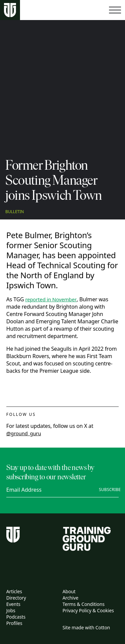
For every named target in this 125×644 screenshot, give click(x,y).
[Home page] (10, 10)
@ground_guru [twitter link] (24, 433)
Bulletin (15, 212)
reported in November (51, 299)
